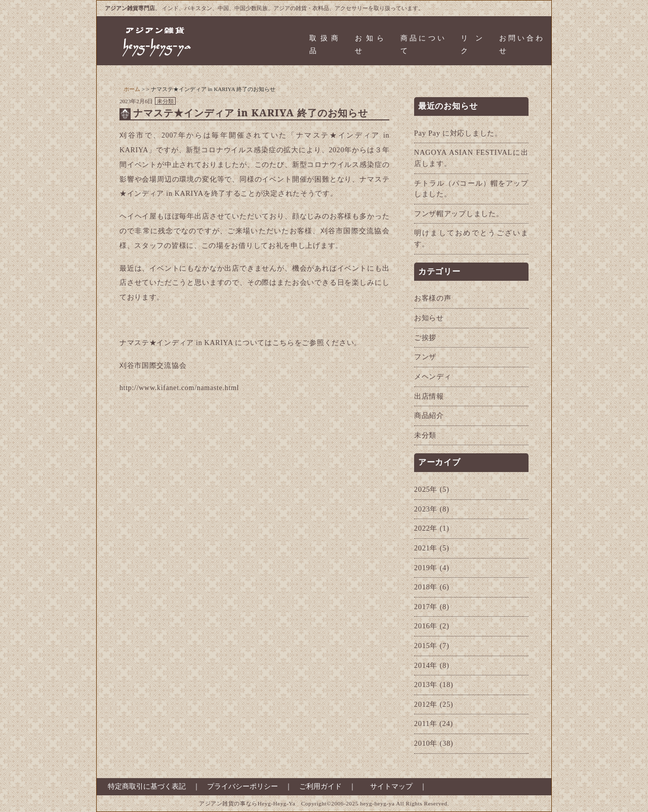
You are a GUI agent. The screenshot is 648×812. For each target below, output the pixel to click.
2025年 (426, 489)
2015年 (426, 646)
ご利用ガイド (320, 786)
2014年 (426, 665)
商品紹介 (429, 415)
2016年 (426, 626)
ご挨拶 (425, 337)
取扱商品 (324, 45)
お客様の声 (433, 298)
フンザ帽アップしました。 (459, 213)
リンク (472, 45)
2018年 (426, 587)
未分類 (165, 101)
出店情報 (429, 396)
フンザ (425, 357)
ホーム (132, 89)
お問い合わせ (521, 45)
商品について (422, 45)
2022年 (426, 528)
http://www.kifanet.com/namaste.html (179, 388)
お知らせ (370, 45)
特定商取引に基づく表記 (143, 786)
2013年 (426, 685)
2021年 (426, 548)
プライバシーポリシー (242, 786)
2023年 (426, 509)
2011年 (426, 723)
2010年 (426, 743)
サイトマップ (391, 786)
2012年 (426, 704)
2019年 (426, 568)
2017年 (426, 607)
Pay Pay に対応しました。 (458, 133)
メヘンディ (433, 376)
